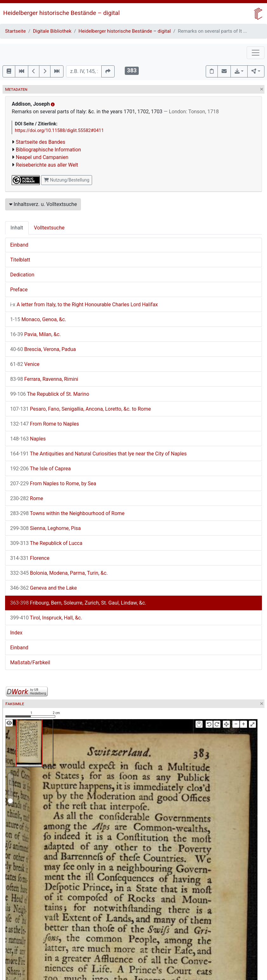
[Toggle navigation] (256, 53)
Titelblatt (20, 260)
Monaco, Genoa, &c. (38, 319)
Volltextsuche (49, 228)
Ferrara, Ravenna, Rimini (44, 379)
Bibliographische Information (48, 150)
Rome (27, 498)
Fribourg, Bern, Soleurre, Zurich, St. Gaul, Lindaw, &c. (78, 603)
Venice (25, 364)
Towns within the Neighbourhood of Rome (67, 513)
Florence (30, 558)
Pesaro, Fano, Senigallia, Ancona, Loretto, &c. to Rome (80, 409)
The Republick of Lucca (46, 543)
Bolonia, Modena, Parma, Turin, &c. (59, 573)
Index (16, 633)
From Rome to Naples (45, 424)
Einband (19, 245)
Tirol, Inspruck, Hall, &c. (46, 618)
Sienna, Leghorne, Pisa (46, 528)
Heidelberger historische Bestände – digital (61, 13)
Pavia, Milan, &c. (35, 334)
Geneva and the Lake (43, 588)
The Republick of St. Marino (50, 394)
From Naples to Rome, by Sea (53, 483)
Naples (28, 439)
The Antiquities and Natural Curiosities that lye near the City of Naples (98, 454)
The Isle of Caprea (40, 469)
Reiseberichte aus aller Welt (47, 165)
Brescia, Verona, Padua (43, 349)
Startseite (15, 31)
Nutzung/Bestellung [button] (67, 180)
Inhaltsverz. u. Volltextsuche (43, 204)
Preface (19, 290)
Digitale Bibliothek (52, 31)
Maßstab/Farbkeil (30, 662)
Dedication (22, 275)
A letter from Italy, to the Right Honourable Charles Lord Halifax (84, 305)
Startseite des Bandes (41, 142)
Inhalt (17, 228)
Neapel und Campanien (42, 157)
